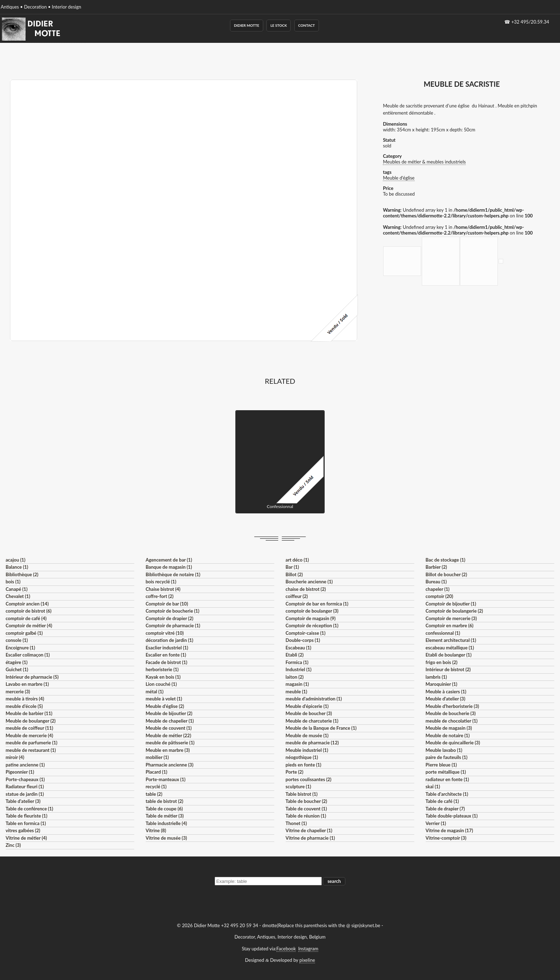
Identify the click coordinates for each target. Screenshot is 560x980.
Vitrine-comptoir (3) (446, 838)
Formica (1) (297, 662)
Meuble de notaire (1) (448, 735)
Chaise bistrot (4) (163, 589)
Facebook (286, 949)
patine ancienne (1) (25, 765)
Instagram (308, 949)
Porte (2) (295, 772)
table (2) (154, 794)
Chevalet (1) (18, 596)
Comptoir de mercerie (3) (451, 618)
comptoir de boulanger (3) (312, 611)
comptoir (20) (439, 596)
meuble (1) (297, 692)
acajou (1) (16, 560)
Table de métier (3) (165, 816)
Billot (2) (294, 574)
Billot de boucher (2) (446, 574)
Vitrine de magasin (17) (449, 830)
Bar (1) (292, 567)
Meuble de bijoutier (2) (169, 713)
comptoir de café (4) (26, 618)
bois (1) (13, 582)
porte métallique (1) (446, 772)
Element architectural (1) (451, 640)
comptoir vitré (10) (165, 633)
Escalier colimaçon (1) (28, 655)
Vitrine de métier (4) (26, 838)
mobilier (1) (157, 757)
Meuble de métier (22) (169, 735)
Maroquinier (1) (442, 684)
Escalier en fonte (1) (166, 655)
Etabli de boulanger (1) (449, 655)
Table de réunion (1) (306, 816)
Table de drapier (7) (445, 809)
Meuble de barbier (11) (29, 713)
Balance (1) (17, 567)
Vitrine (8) (156, 830)
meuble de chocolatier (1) (452, 721)
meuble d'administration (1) (314, 699)
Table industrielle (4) (166, 823)
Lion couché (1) (161, 684)
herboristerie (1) (162, 669)
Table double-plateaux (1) (452, 816)
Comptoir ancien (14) (27, 604)
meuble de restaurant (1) (31, 750)
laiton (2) (295, 677)
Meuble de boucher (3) (309, 713)
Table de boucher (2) (306, 801)
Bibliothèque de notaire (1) (173, 574)
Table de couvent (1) (306, 809)
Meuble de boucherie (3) (451, 713)
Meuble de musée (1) (307, 735)
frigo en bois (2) (442, 662)
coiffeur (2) (297, 596)
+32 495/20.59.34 (530, 22)
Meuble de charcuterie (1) (312, 721)
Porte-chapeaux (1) (25, 779)
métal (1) (155, 692)
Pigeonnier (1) (20, 772)
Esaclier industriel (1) (167, 648)
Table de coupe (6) (164, 809)
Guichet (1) (17, 669)
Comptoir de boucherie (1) (173, 611)
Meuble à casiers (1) (446, 692)
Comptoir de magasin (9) (311, 618)
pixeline (307, 960)
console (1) (17, 640)
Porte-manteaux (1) (166, 779)
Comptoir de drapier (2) (170, 618)
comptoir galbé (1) (24, 633)
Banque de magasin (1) (169, 567)
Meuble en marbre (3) (168, 750)
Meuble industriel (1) (307, 750)
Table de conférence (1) (29, 809)
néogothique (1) (302, 757)
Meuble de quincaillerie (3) (453, 743)
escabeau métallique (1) (450, 648)
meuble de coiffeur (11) (29, 728)
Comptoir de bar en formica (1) (317, 604)
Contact (307, 25)
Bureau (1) (436, 582)
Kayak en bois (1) (163, 677)
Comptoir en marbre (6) (450, 625)
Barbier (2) (436, 567)
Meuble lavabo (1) (444, 750)
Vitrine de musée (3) (166, 838)
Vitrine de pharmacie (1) (310, 838)
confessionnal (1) (443, 633)
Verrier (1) (436, 823)
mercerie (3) (18, 692)
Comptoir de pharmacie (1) (173, 625)
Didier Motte (247, 25)
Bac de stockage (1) (446, 560)
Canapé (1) (17, 589)
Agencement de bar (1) (169, 560)
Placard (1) (157, 772)
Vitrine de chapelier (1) (309, 830)
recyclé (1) (156, 786)
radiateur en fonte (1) (447, 779)
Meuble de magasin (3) (449, 728)
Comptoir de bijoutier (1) (451, 604)
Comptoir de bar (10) (167, 604)
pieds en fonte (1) (304, 765)
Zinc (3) (13, 845)
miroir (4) (15, 757)
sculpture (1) (298, 786)
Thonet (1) (296, 823)
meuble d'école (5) (24, 706)
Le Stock (279, 25)
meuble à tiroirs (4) (25, 699)
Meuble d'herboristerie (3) (452, 706)
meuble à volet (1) (164, 699)
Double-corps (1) (303, 640)
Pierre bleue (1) (441, 765)
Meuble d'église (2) (165, 706)
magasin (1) (297, 684)
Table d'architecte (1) (447, 794)
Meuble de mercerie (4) (29, 735)
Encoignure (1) (21, 648)
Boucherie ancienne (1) (309, 582)
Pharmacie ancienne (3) (170, 765)
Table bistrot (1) (302, 794)
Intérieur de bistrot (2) (448, 669)
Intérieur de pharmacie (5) (32, 677)
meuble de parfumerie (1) (32, 743)
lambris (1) (436, 677)
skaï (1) (433, 786)
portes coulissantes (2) (309, 779)
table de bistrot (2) (165, 801)
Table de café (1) (442, 801)
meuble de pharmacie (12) (312, 743)
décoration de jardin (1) (169, 640)
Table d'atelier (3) (23, 801)
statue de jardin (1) (25, 794)
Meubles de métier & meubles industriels (424, 162)
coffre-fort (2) (160, 596)
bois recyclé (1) (161, 582)
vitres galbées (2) (23, 830)
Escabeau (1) (299, 648)
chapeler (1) (438, 589)
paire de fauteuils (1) (447, 757)
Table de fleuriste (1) (27, 816)
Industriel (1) (299, 669)
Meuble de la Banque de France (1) (321, 728)
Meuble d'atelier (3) (446, 699)
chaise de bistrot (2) (306, 589)
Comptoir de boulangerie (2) (454, 611)
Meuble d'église (399, 178)
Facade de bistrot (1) (167, 662)
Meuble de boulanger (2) (31, 721)
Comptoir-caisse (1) (306, 633)
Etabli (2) (295, 655)
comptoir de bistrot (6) (29, 611)
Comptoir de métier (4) (29, 625)
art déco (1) (297, 560)
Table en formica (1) (26, 823)
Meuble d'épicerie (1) (307, 706)
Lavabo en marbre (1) (27, 684)
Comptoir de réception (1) (312, 625)
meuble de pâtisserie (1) (170, 743)
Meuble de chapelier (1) (170, 721)
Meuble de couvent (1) (169, 728)
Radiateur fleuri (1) (25, 786)
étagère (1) (17, 662)
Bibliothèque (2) (22, 574)
